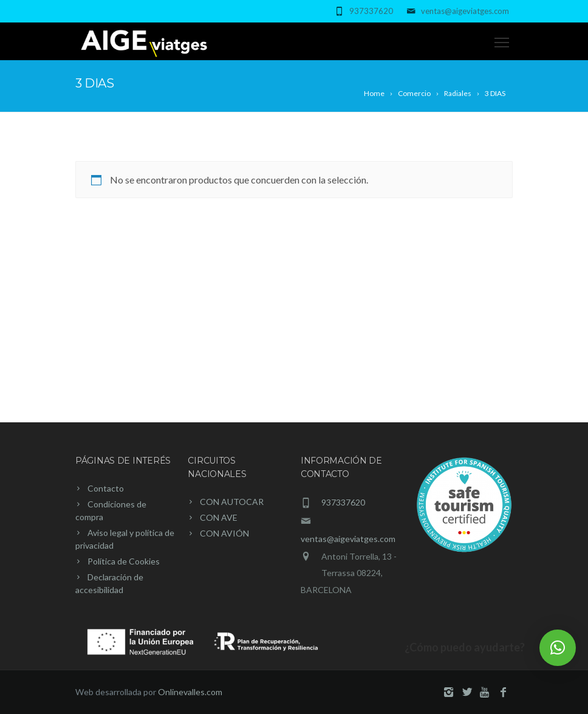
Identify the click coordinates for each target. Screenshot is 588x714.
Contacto (106, 488)
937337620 (371, 11)
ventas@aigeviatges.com (465, 11)
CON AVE (219, 517)
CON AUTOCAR (232, 502)
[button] (558, 648)
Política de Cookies (124, 561)
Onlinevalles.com (190, 692)
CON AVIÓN (224, 533)
